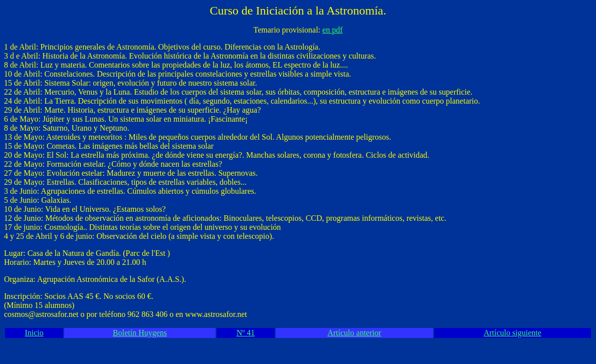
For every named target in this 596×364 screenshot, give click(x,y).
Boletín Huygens (140, 333)
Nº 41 (246, 333)
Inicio (34, 333)
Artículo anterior (354, 333)
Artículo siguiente (513, 333)
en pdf (332, 30)
